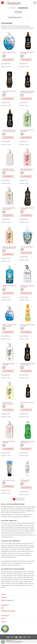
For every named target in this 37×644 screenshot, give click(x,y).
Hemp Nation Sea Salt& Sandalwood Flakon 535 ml (9, 170)
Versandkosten (5, 616)
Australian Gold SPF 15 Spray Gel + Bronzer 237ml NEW (27, 92)
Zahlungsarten (5, 605)
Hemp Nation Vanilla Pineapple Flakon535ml (8, 403)
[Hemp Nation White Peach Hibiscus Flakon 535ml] (28, 157)
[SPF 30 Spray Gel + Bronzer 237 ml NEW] (28, 41)
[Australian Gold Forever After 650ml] (9, 41)
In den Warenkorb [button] (8, 60)
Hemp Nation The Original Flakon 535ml (8, 364)
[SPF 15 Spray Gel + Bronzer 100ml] (28, 391)
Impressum (4, 597)
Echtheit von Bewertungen (8, 611)
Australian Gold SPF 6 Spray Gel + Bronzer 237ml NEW (9, 131)
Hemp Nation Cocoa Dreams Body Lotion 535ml (9, 209)
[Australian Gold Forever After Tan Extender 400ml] (9, 313)
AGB (2, 608)
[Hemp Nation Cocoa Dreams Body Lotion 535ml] (9, 196)
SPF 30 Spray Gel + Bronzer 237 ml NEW (27, 53)
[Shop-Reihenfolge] (18, 17)
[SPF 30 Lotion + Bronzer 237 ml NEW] (9, 80)
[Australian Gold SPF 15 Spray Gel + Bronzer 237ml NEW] (28, 80)
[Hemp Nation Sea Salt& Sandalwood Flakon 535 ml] (9, 157)
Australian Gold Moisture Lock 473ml (9, 286)
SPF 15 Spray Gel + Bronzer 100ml (27, 403)
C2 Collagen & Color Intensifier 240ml (25, 481)
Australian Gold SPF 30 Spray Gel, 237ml (27, 325)
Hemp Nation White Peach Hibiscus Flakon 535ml (27, 170)
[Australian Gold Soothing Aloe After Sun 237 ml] (28, 430)
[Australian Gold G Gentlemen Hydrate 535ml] (28, 274)
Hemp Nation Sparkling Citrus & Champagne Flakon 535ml (9, 248)
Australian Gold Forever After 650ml (9, 53)
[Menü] (3, 3)
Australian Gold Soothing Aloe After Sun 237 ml (27, 442)
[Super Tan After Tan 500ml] (28, 235)
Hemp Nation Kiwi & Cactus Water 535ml (9, 442)
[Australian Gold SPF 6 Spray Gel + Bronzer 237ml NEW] (9, 118)
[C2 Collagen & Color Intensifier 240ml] (28, 469)
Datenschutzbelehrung (7, 600)
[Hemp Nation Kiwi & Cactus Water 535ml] (9, 430)
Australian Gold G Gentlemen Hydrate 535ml (27, 286)
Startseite (13, 8)
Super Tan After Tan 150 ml (9, 480)
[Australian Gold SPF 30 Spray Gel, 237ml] (28, 313)
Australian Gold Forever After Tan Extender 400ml (9, 325)
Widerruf (3, 619)
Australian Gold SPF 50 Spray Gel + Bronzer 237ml (27, 364)
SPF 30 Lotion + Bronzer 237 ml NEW (9, 92)
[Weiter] (23, 499)
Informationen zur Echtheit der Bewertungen (14, 642)
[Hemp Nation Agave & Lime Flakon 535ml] (28, 118)
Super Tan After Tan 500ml (27, 247)
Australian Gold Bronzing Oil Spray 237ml (27, 209)
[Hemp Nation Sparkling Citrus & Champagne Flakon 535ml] (9, 235)
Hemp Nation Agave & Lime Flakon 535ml (27, 131)
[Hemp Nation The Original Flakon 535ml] (9, 352)
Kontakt (3, 594)
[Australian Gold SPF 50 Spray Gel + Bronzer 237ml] (28, 352)
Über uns (4, 622)
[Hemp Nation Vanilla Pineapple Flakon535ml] (9, 391)
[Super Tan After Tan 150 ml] (9, 469)
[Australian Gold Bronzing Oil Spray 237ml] (28, 196)
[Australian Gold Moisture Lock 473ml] (9, 274)
